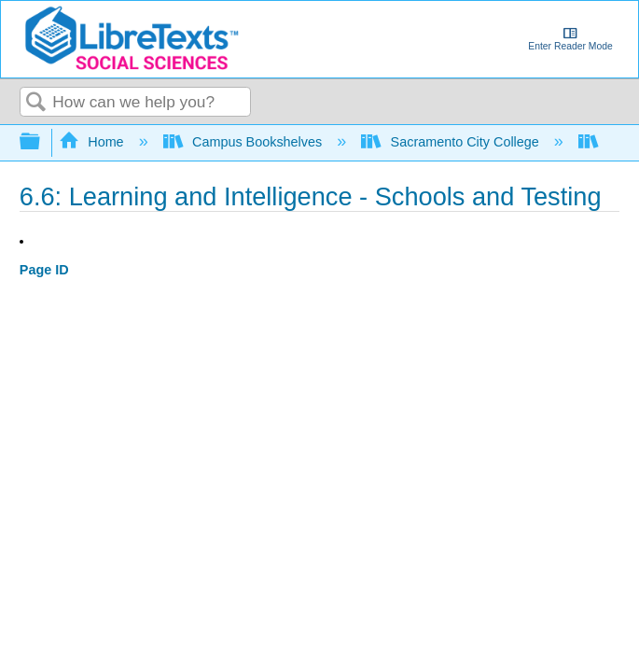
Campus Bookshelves (245, 142)
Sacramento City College (452, 142)
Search (36, 103)
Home (93, 142)
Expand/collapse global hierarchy (42, 142)
